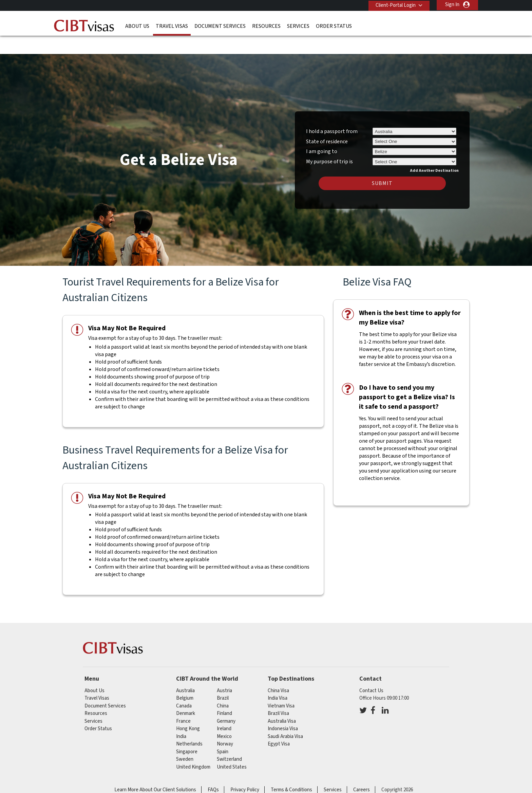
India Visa (278, 678)
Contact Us (371, 671)
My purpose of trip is (329, 141)
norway (225, 724)
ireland (224, 709)
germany (226, 701)
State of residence (327, 122)
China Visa (278, 671)
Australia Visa (282, 701)
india (181, 716)
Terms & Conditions (291, 770)
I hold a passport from (332, 111)
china (223, 686)
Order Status (334, 25)
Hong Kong (188, 709)
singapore (187, 732)
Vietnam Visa (281, 686)
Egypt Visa (279, 724)
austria (224, 671)
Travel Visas (172, 25)
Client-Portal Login (394, 5)
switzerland (229, 739)
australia (185, 671)
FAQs (213, 770)
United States (232, 747)
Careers (362, 770)
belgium (185, 678)
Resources (266, 25)
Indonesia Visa (283, 709)
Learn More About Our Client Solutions (155, 770)
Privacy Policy (245, 770)
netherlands (189, 724)
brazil (223, 678)
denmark (186, 693)
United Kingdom (193, 747)
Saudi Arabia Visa (285, 716)
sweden (185, 739)
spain (223, 732)
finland (224, 693)
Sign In (452, 5)
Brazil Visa (278, 693)
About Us (137, 25)
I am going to (322, 132)
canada (184, 686)
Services (298, 25)
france (183, 701)
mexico (224, 716)
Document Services (220, 25)
